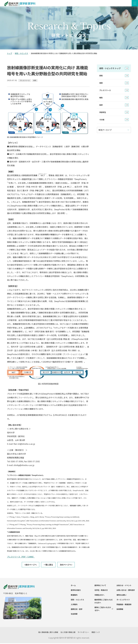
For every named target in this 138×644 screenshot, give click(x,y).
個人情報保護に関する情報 (48, 633)
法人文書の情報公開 (68, 633)
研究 (114, 76)
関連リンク (96, 633)
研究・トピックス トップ (114, 69)
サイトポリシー (83, 633)
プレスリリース (114, 91)
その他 (114, 120)
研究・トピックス (21, 54)
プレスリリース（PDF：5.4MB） (21, 558)
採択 (114, 106)
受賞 (114, 84)
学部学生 (114, 113)
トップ (10, 54)
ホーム (73, 586)
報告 (114, 98)
